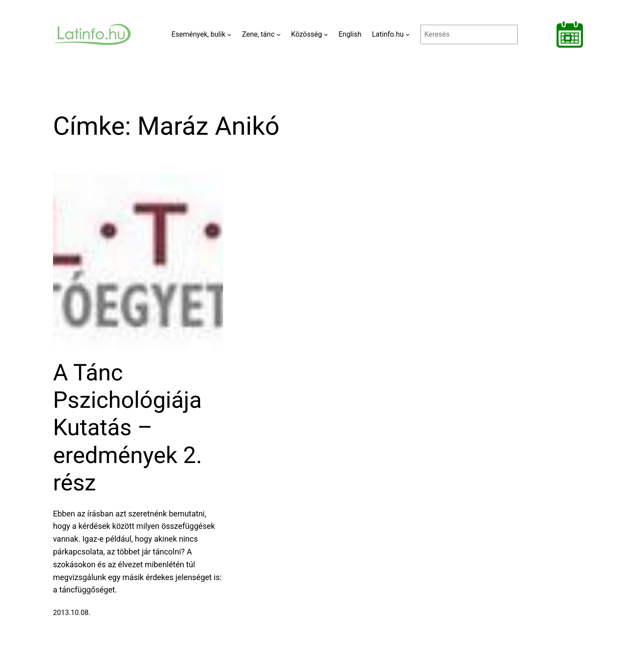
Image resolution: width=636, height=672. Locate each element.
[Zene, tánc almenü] (279, 34)
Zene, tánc (258, 34)
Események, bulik (198, 34)
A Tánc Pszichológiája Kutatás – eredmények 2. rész (128, 428)
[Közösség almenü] (326, 34)
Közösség (307, 34)
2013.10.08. (72, 613)
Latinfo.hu (388, 34)
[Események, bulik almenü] (229, 34)
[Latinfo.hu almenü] (408, 34)
